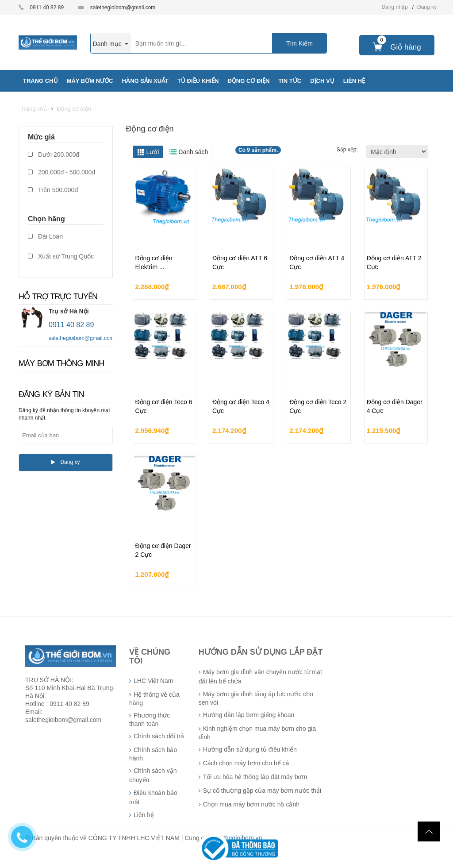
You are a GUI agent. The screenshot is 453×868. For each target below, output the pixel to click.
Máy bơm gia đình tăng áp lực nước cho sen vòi (256, 698)
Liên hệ (144, 815)
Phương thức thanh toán (150, 719)
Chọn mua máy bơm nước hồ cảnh (251, 804)
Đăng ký (427, 7)
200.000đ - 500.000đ (61, 172)
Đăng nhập (395, 7)
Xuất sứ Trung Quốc (61, 256)
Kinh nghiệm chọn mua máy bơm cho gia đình (257, 733)
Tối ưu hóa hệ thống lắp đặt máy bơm (255, 777)
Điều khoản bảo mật (153, 797)
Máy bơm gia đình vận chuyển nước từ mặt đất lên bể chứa (260, 677)
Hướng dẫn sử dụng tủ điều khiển (250, 749)
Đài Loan (45, 236)
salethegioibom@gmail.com (123, 8)
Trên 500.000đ (53, 190)
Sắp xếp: (348, 150)
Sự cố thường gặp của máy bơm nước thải (262, 791)
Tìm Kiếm (299, 43)
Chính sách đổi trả (159, 736)
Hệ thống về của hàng (154, 699)
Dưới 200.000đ (54, 154)
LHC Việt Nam (153, 681)
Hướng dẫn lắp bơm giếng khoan (249, 715)
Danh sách (193, 152)
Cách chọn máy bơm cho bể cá (246, 763)
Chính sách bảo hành (153, 754)
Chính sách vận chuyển (153, 775)
